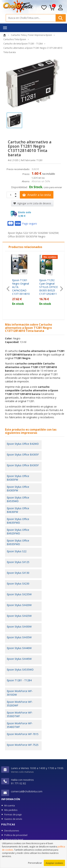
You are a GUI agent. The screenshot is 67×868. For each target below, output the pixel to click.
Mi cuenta (10, 805)
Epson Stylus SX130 (18, 573)
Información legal (14, 840)
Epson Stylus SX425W (19, 616)
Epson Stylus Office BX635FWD (18, 521)
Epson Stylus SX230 (18, 584)
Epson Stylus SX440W (19, 648)
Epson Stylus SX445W (19, 659)
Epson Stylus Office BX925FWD (18, 532)
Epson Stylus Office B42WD (23, 444)
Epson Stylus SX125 (18, 562)
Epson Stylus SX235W (19, 594)
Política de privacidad (16, 835)
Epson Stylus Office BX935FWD (18, 542)
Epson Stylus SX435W (19, 637)
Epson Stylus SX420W (19, 605)
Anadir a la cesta (37, 195)
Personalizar (35, 864)
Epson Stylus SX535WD (20, 670)
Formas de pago (13, 814)
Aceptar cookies (54, 865)
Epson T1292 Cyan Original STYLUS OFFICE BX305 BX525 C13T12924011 (49, 287)
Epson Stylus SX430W (19, 627)
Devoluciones (12, 831)
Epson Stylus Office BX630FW (18, 510)
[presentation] (8, 289)
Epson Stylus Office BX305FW (18, 478)
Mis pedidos (11, 810)
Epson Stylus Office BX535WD (18, 499)
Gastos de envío (13, 819)
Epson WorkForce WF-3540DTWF (20, 725)
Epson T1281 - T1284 (19, 680)
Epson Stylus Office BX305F (23, 455)
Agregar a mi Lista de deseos (32, 203)
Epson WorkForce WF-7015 (23, 734)
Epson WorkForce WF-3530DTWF (20, 714)
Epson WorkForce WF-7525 (23, 745)
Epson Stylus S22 (17, 551)
